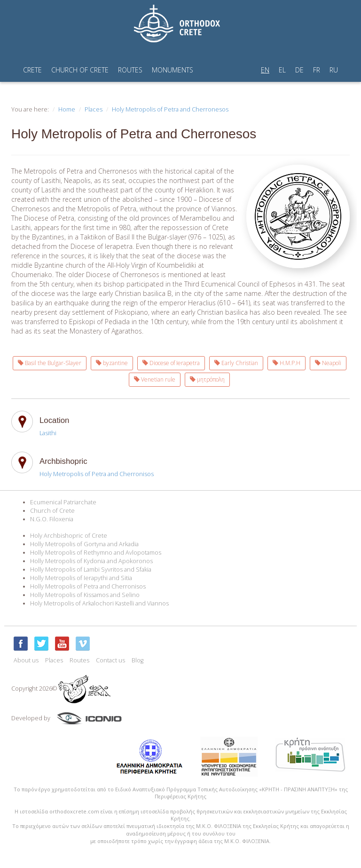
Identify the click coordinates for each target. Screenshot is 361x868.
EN (265, 70)
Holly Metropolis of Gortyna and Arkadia (84, 544)
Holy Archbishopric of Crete (69, 536)
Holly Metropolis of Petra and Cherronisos (88, 586)
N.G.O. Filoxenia (52, 519)
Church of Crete (52, 511)
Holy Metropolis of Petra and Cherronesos (170, 109)
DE (299, 70)
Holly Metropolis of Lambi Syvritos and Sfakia (91, 569)
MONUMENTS (173, 70)
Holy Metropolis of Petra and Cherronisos (97, 474)
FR (317, 70)
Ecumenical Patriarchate (63, 502)
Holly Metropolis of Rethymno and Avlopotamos (96, 553)
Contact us (110, 660)
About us (26, 660)
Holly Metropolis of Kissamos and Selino (85, 595)
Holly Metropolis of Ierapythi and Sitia (81, 578)
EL (282, 70)
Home (67, 109)
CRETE (32, 70)
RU (334, 70)
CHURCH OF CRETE (80, 70)
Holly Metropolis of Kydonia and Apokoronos (91, 561)
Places (94, 109)
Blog (137, 660)
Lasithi (48, 433)
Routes (79, 660)
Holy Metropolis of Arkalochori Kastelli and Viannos (99, 603)
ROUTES (130, 70)
